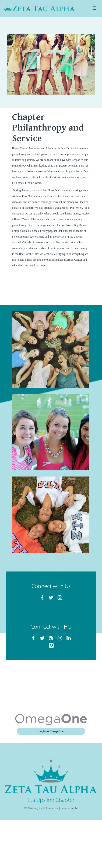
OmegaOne (52, 808)
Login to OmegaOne (51, 731)
